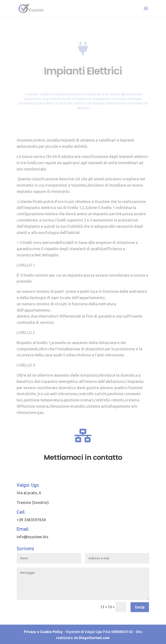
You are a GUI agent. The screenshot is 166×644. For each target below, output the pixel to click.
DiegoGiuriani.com (94, 638)
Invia (140, 607)
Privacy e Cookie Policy (43, 632)
